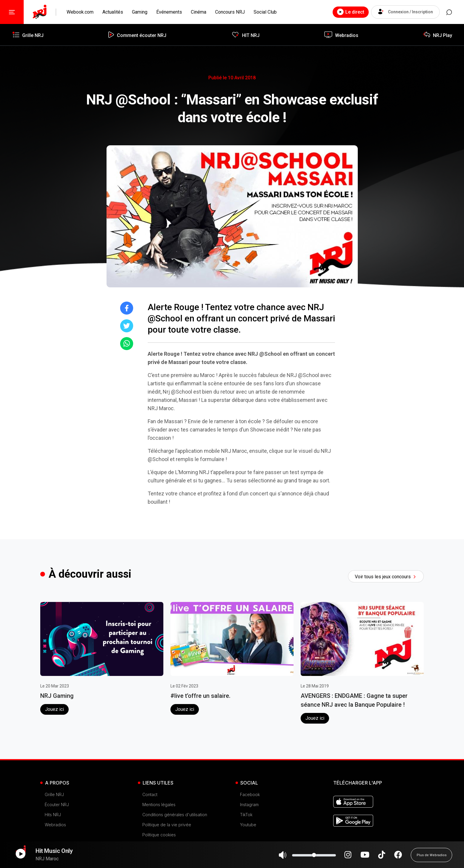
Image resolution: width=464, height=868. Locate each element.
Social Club (265, 12)
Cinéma (199, 12)
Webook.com (80, 12)
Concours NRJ (230, 12)
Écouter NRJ (57, 805)
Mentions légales (159, 805)
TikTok (246, 815)
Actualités (113, 12)
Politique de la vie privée (167, 825)
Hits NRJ (53, 815)
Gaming (140, 12)
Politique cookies (159, 835)
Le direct (348, 12)
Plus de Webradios (432, 858)
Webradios (55, 825)
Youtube (248, 825)
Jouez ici (54, 709)
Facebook (250, 794)
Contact (150, 794)
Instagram (249, 805)
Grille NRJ (54, 794)
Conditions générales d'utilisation (175, 815)
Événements (169, 12)
